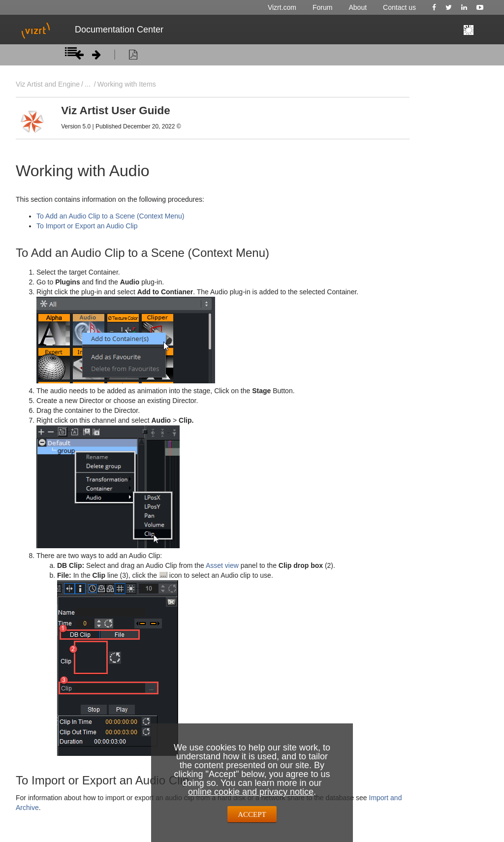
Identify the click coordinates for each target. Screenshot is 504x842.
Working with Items (127, 84)
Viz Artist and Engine (48, 84)
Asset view (223, 565)
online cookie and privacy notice (251, 792)
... (88, 84)
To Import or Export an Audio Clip (87, 226)
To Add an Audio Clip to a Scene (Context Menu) (110, 216)
